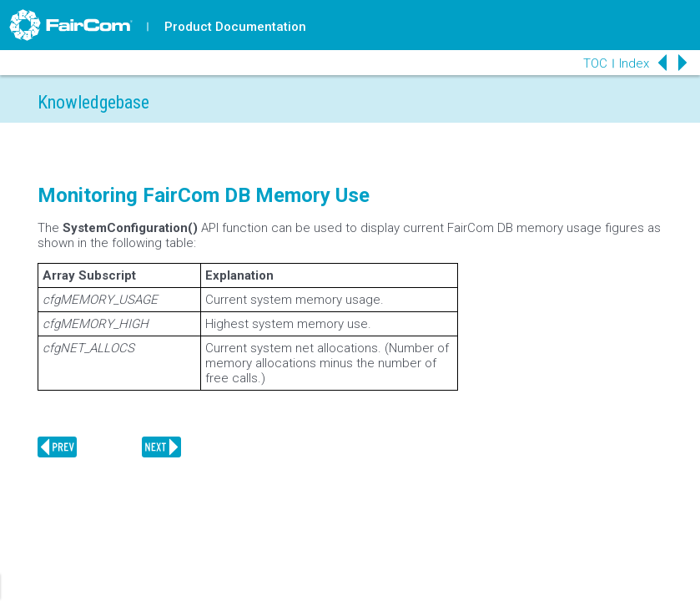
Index (634, 63)
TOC (595, 63)
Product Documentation (235, 27)
